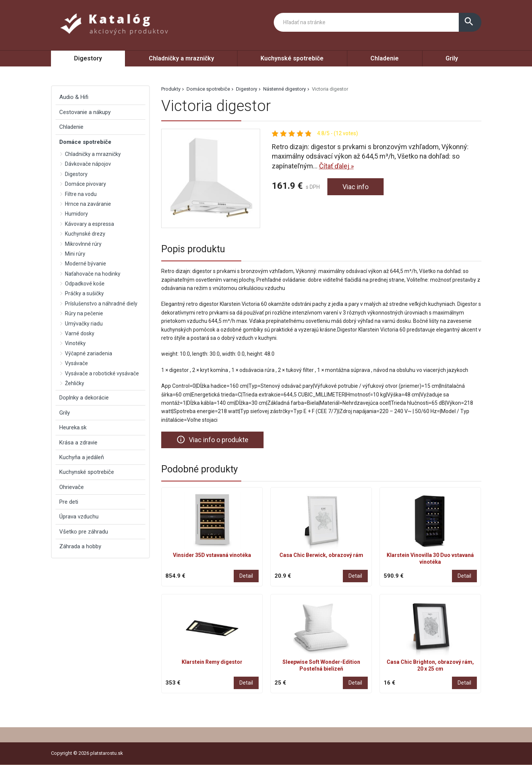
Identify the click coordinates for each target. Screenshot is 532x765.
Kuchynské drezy (85, 234)
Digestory (88, 58)
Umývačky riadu (84, 324)
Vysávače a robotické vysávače (102, 373)
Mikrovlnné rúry (83, 244)
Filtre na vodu (81, 194)
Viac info (355, 187)
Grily (452, 58)
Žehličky (75, 383)
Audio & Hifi (74, 97)
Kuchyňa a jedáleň (82, 457)
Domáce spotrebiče (208, 89)
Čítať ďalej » (336, 166)
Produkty (171, 89)
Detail (246, 576)
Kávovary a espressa (89, 224)
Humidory (76, 214)
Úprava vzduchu (79, 517)
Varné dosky (80, 333)
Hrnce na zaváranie (88, 204)
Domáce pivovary (86, 184)
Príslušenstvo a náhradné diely (101, 304)
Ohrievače (72, 487)
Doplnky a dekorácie (84, 398)
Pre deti (69, 502)
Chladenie (385, 58)
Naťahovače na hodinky (93, 274)
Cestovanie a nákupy (85, 112)
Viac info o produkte (212, 440)
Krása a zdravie (78, 443)
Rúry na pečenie (84, 313)
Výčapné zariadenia (89, 353)
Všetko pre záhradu (84, 532)
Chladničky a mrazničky (181, 58)
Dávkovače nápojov (88, 164)
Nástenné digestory (285, 89)
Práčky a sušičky (84, 293)
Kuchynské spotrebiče (292, 58)
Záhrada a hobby (80, 546)
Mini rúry (75, 254)
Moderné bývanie (86, 264)
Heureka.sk (73, 427)
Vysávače (76, 363)
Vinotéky (75, 343)
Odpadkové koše (85, 284)
